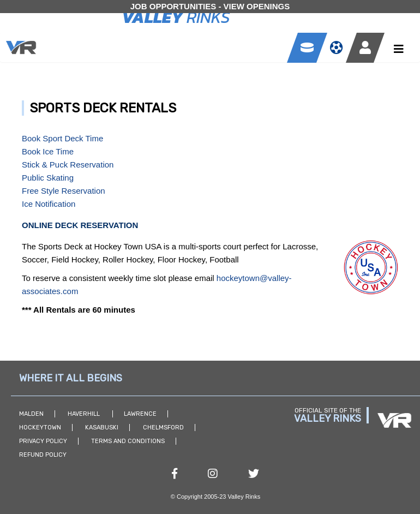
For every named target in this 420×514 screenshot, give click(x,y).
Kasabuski (102, 428)
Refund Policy (43, 455)
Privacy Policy (43, 441)
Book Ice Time (48, 151)
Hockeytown (40, 428)
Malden (31, 414)
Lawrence (140, 414)
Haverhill (85, 414)
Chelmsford (163, 428)
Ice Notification (49, 204)
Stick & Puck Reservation (68, 165)
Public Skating (48, 178)
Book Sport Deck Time (62, 138)
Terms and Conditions (128, 441)
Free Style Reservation (64, 191)
